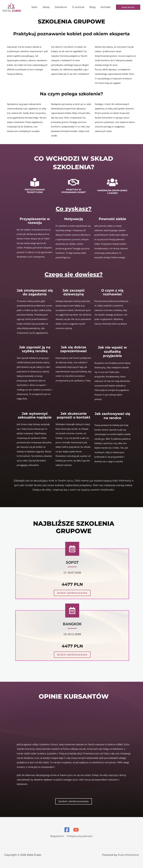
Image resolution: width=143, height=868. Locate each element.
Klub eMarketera (128, 855)
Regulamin (57, 836)
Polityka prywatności (80, 836)
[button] (128, 7)
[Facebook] (67, 830)
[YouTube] (76, 830)
